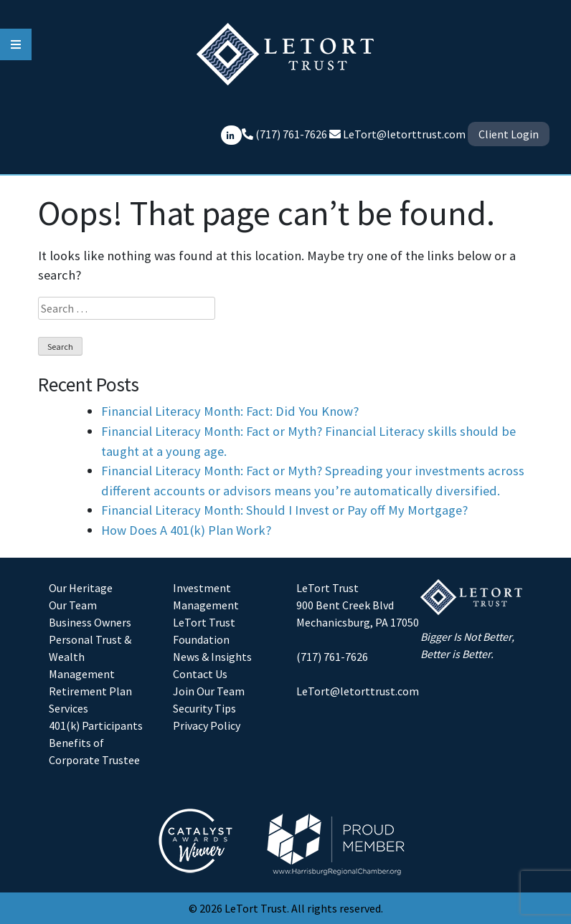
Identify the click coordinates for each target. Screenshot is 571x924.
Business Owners (90, 622)
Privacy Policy (207, 725)
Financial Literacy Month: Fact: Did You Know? (230, 411)
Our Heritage (81, 588)
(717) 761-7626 (332, 657)
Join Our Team (209, 691)
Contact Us (200, 674)
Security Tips (204, 708)
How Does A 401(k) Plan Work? (186, 530)
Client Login (509, 134)
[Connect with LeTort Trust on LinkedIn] (232, 135)
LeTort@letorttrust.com (404, 134)
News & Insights (212, 657)
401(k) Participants (96, 725)
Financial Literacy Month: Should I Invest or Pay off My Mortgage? (284, 510)
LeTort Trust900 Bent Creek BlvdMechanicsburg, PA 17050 (358, 605)
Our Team (73, 605)
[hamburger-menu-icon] (16, 44)
